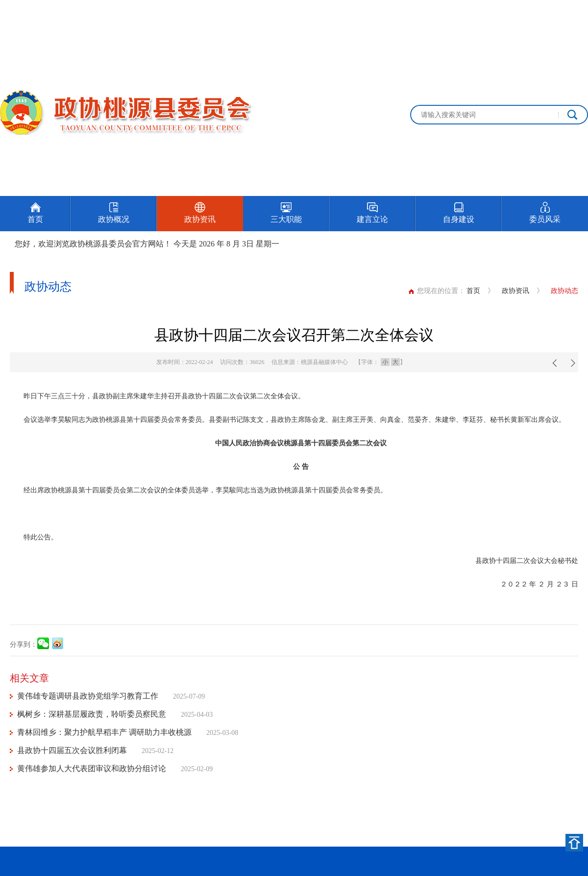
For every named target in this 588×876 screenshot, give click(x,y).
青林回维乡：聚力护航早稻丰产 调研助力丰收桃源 (104, 732)
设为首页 (531, 11)
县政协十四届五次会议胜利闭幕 (72, 750)
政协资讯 (515, 291)
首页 (473, 291)
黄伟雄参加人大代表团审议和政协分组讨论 (92, 768)
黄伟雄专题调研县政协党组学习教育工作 (88, 696)
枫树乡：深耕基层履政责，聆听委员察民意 (92, 714)
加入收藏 (574, 11)
